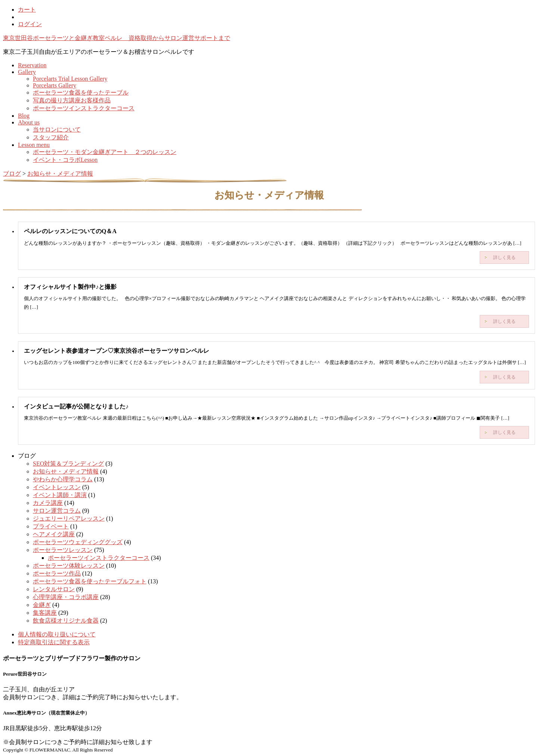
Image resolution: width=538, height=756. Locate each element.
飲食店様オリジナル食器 (66, 621)
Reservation (32, 65)
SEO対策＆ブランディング (68, 464)
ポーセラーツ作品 (57, 573)
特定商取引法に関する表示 (54, 642)
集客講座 (45, 613)
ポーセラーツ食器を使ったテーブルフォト (90, 581)
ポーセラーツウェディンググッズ (78, 542)
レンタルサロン (54, 589)
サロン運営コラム (57, 511)
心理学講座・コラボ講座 (66, 597)
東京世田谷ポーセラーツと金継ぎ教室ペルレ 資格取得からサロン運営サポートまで (117, 38)
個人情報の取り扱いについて (57, 634)
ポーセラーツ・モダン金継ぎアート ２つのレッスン (105, 152)
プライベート (51, 526)
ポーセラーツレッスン (63, 550)
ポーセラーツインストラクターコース (84, 108)
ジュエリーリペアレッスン (69, 519)
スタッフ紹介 (51, 137)
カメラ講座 (48, 503)
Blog (24, 116)
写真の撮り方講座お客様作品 (72, 100)
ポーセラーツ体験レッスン (69, 566)
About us (29, 122)
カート (27, 10)
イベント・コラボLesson (65, 160)
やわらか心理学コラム (63, 479)
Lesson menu (34, 145)
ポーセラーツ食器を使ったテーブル (81, 92)
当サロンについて (57, 129)
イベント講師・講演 (60, 495)
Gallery (27, 72)
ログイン (30, 24)
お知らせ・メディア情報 (66, 471)
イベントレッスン (57, 487)
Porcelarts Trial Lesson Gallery (70, 79)
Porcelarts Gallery (55, 85)
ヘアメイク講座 (54, 534)
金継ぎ (42, 605)
